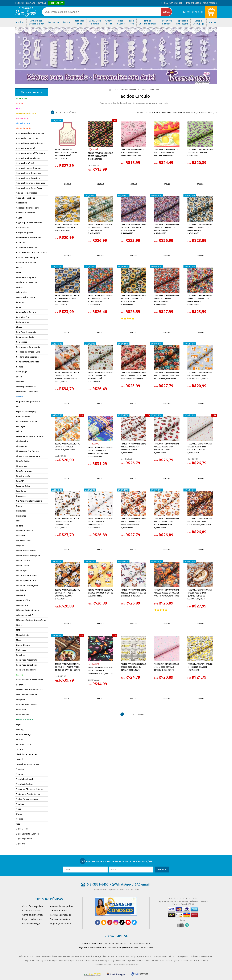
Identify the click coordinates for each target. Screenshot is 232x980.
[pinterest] (110, 922)
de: (90, 165)
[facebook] (98, 922)
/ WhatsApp (120, 884)
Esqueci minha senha (32, 919)
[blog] (104, 922)
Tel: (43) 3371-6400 (193, 12)
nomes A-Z (166, 112)
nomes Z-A (177, 112)
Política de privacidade (61, 915)
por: (57, 166)
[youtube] (128, 922)
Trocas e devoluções (60, 919)
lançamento (57, 121)
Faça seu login (176, 3)
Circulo (68, 184)
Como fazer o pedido (33, 906)
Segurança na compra (61, 923)
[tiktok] (122, 922)
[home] (26, 12)
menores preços (191, 112)
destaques (155, 112)
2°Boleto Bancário (59, 911)
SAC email (142, 884)
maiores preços (209, 112)
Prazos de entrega (31, 923)
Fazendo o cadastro (32, 911)
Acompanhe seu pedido (61, 906)
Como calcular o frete (33, 915)
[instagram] (116, 922)
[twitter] (134, 922)
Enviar (162, 870)
